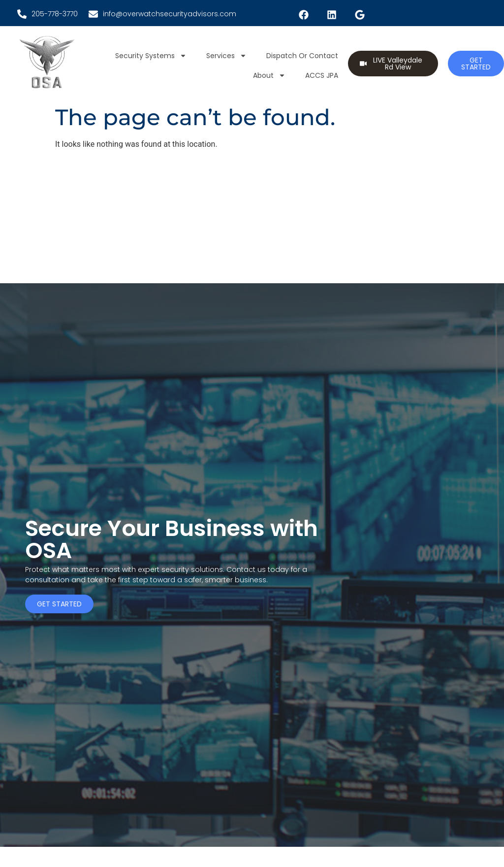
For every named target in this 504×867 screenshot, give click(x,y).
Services (226, 56)
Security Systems (151, 56)
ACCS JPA (322, 75)
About (269, 75)
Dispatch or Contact (302, 56)
